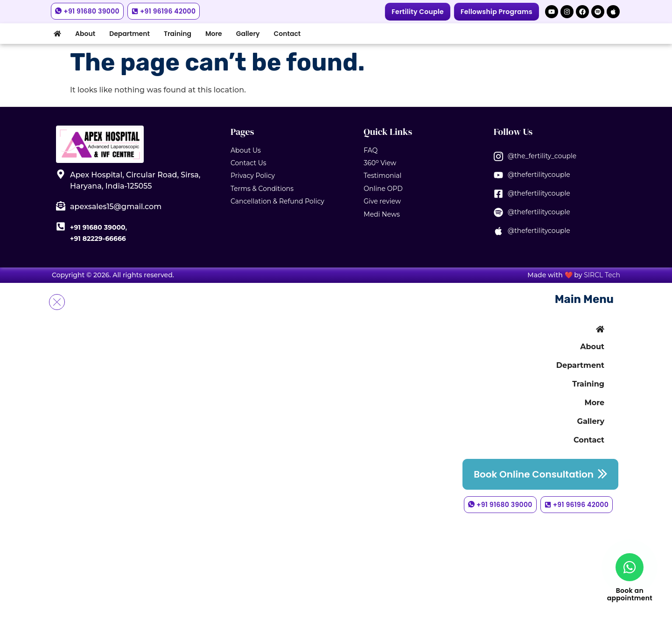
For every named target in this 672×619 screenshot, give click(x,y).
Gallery (248, 34)
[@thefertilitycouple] (498, 175)
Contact (287, 34)
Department (129, 34)
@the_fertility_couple (542, 156)
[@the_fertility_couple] (498, 156)
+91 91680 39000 (98, 227)
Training (178, 34)
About (85, 34)
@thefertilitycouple (539, 175)
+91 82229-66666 (98, 239)
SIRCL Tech (602, 275)
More (214, 34)
